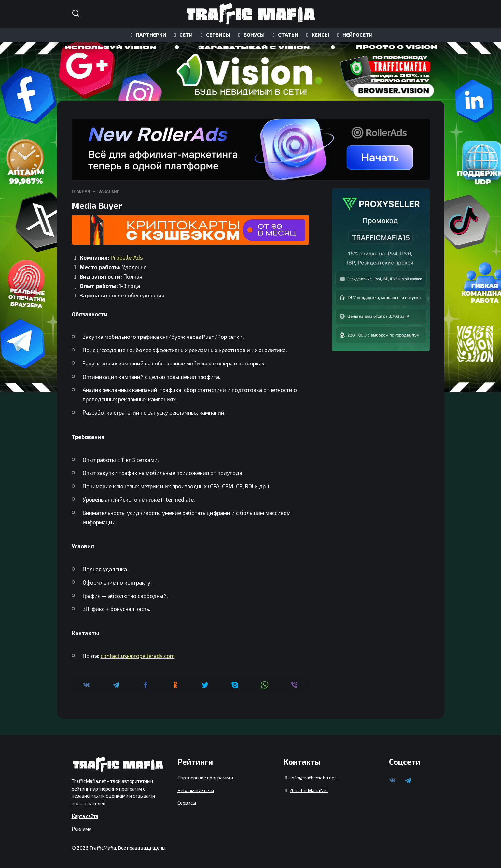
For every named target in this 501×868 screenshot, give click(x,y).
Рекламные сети (196, 790)
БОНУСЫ (250, 35)
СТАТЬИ (284, 35)
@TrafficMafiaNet (309, 790)
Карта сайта (85, 816)
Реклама (82, 829)
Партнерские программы (205, 778)
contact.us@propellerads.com (138, 656)
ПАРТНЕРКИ (147, 35)
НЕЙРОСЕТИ (354, 35)
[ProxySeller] (381, 270)
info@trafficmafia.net (313, 778)
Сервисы (187, 803)
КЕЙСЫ (317, 35)
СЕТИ (182, 35)
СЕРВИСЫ (214, 35)
